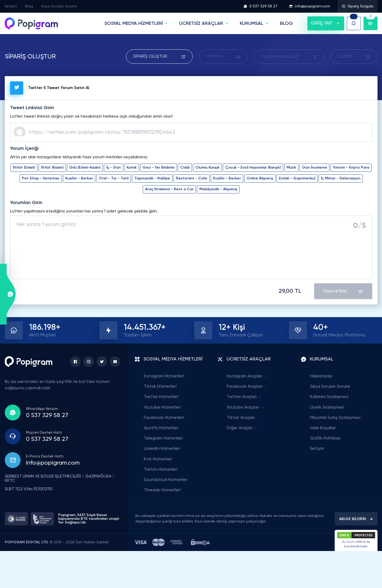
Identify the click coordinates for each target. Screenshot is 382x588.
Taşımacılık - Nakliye (152, 178)
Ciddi (185, 168)
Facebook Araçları (247, 387)
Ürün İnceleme (314, 168)
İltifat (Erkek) (24, 168)
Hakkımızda (321, 376)
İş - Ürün (114, 168)
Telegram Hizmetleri (163, 438)
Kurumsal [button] (252, 24)
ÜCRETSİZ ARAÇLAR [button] (201, 24)
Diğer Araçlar (242, 428)
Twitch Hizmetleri (161, 470)
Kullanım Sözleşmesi (329, 397)
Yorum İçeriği (24, 149)
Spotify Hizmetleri (161, 428)
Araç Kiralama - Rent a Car (169, 189)
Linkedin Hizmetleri (162, 449)
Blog (29, 6)
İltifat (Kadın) (52, 168)
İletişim (11, 6)
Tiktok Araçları (244, 418)
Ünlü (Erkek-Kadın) (85, 168)
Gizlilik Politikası (325, 438)
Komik (132, 168)
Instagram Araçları (247, 376)
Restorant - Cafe (192, 178)
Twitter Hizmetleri (161, 397)
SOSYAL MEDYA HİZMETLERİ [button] (134, 24)
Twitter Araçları (245, 397)
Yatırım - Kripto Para (351, 168)
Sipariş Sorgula (358, 6)
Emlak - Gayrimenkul (297, 178)
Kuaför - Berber (79, 178)
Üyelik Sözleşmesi (327, 408)
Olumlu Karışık (207, 168)
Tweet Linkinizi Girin (32, 108)
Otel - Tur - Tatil (114, 178)
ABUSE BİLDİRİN (356, 519)
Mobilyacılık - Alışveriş (218, 189)
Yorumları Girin (26, 203)
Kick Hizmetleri (158, 459)
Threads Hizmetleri (162, 490)
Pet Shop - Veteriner (41, 178)
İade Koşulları (323, 428)
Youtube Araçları (246, 408)
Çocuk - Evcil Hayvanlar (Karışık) (253, 168)
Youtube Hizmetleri (162, 408)
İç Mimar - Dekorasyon (341, 178)
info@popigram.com (310, 6)
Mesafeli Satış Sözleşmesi (335, 418)
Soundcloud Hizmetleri (166, 480)
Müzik (291, 168)
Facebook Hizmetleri (164, 418)
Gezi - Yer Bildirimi (158, 168)
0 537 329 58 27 (260, 6)
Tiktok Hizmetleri (160, 387)
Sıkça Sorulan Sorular (59, 6)
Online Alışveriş (260, 178)
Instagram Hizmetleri (164, 376)
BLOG (286, 24)
